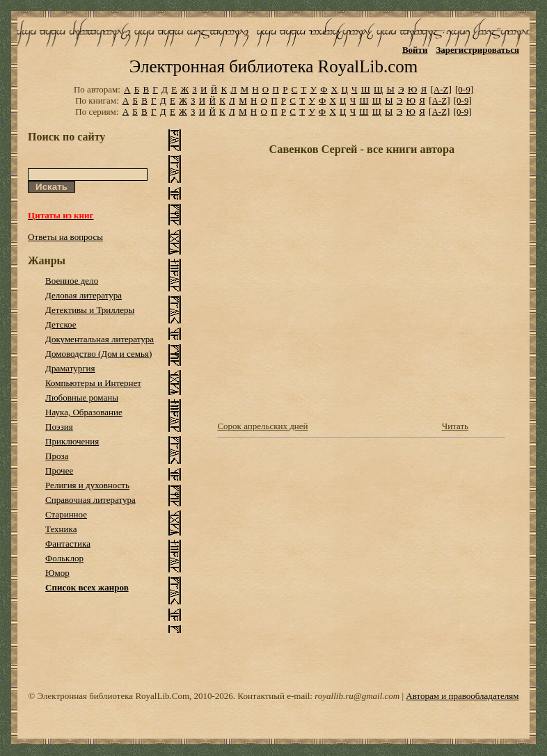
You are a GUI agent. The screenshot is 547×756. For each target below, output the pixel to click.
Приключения (72, 441)
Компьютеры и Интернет (93, 383)
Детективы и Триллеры (90, 310)
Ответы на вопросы (65, 237)
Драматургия (70, 368)
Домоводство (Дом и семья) (98, 354)
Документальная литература (100, 339)
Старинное (66, 514)
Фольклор (64, 558)
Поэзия (59, 427)
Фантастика (68, 544)
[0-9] (464, 89)
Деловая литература (84, 295)
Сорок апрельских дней (262, 426)
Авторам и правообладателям (462, 696)
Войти (415, 50)
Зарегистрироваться (477, 50)
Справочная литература (90, 500)
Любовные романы (82, 397)
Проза (57, 456)
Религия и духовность (87, 485)
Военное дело (72, 281)
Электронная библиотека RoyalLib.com (273, 66)
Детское (61, 324)
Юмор (57, 573)
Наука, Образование (84, 412)
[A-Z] (441, 89)
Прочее (59, 471)
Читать (455, 426)
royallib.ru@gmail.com (357, 696)
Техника (61, 529)
